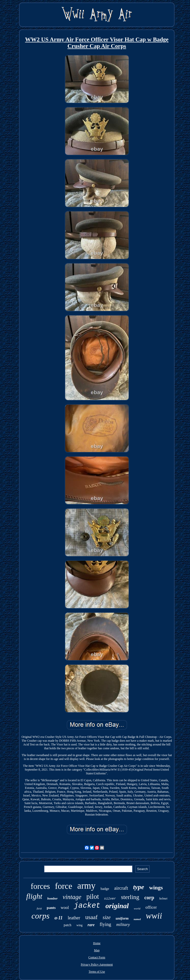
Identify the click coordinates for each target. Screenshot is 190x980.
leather (74, 918)
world (137, 908)
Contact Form (97, 957)
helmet (163, 899)
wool (65, 908)
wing (79, 925)
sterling (130, 897)
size (107, 917)
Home (97, 943)
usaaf (91, 917)
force (64, 886)
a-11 (59, 918)
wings (156, 887)
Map (97, 950)
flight (34, 896)
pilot (93, 896)
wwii (154, 916)
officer (151, 907)
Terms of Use (97, 972)
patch (67, 925)
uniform (122, 918)
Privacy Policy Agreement (97, 965)
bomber (53, 898)
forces (40, 886)
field (39, 908)
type (139, 887)
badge (105, 889)
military (123, 925)
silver (110, 899)
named (137, 919)
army (87, 886)
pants (51, 908)
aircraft (121, 888)
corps (40, 916)
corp (149, 898)
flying (105, 924)
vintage (72, 897)
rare (91, 925)
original (117, 906)
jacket (87, 906)
